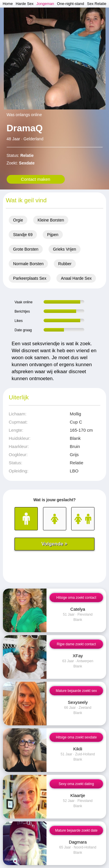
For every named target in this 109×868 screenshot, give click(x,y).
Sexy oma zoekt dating (76, 784)
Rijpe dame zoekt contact (76, 644)
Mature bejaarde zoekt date (76, 830)
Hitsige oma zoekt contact (76, 598)
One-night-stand (70, 4)
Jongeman (45, 4)
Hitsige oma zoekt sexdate (76, 737)
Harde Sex (25, 4)
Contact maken (36, 179)
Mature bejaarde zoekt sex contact (76, 692)
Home (8, 4)
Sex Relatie (97, 4)
